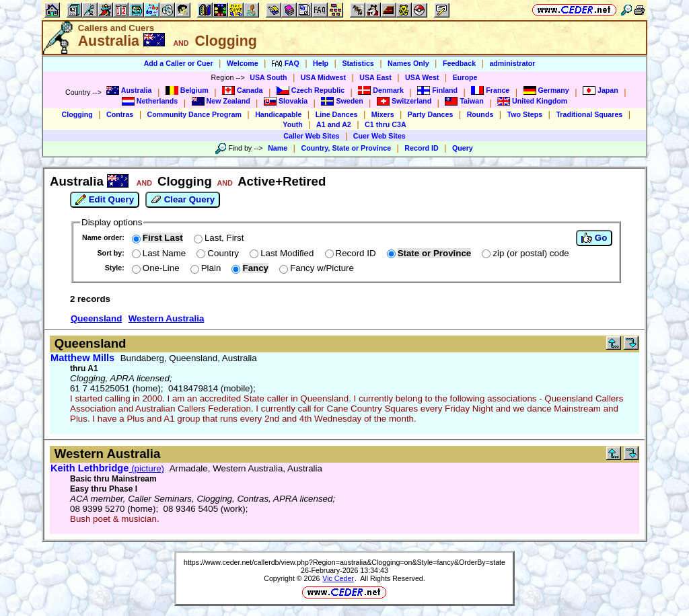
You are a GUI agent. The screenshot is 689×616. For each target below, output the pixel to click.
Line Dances (337, 114)
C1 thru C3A (386, 124)
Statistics (358, 63)
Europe (465, 77)
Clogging (77, 114)
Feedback (459, 63)
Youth (292, 124)
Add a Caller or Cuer (179, 63)
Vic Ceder (338, 578)
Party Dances (431, 114)
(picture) (107, 468)
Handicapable (278, 114)
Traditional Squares (589, 114)
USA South (268, 77)
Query (463, 148)
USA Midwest (323, 77)
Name (278, 148)
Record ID (421, 148)
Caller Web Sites (311, 136)
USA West (422, 77)
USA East (375, 77)
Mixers (383, 114)
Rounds (480, 114)
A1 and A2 (334, 124)
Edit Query (105, 200)
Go (594, 238)
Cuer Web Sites (379, 136)
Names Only (408, 63)
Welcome (243, 63)
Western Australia (167, 318)
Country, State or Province (346, 148)
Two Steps (525, 114)
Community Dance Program (194, 114)
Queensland (96, 318)
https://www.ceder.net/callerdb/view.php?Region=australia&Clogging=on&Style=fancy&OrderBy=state (344, 562)
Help (321, 63)
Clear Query (183, 200)
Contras (120, 114)
